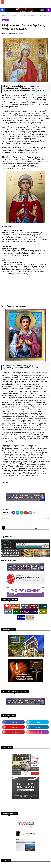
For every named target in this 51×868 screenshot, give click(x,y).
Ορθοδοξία (15, 15)
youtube (15, 727)
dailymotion (13, 737)
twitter (39, 722)
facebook (15, 722)
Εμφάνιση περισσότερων (42, 528)
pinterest (15, 732)
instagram (39, 732)
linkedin (39, 727)
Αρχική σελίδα (6, 15)
